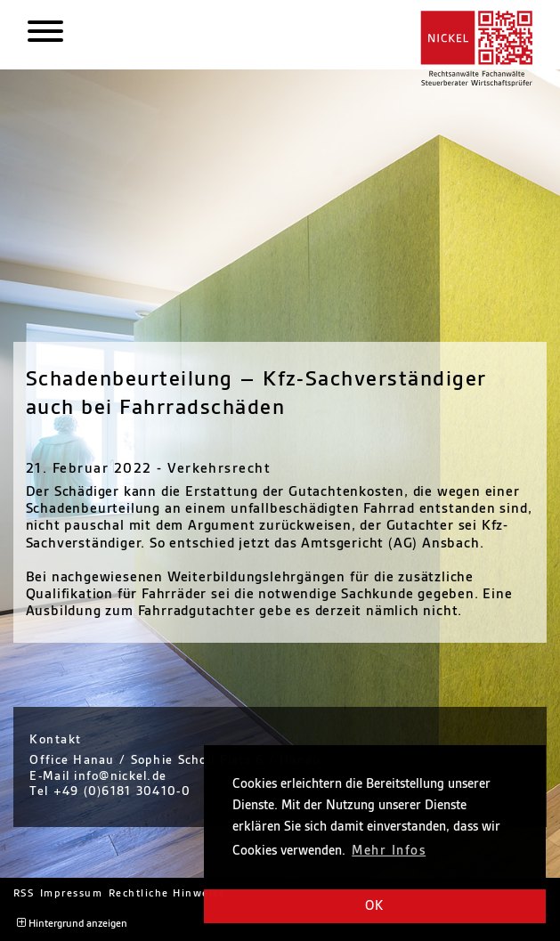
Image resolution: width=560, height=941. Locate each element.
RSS (24, 893)
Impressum (71, 893)
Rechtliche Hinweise (167, 893)
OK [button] (375, 906)
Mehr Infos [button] (389, 851)
